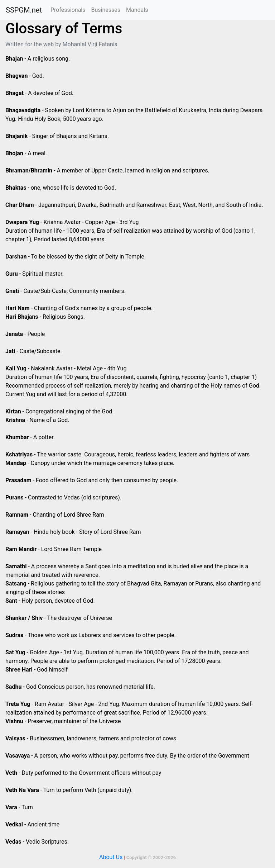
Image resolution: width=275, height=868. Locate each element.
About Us (111, 857)
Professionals (68, 10)
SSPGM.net (24, 10)
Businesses (106, 10)
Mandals (137, 10)
